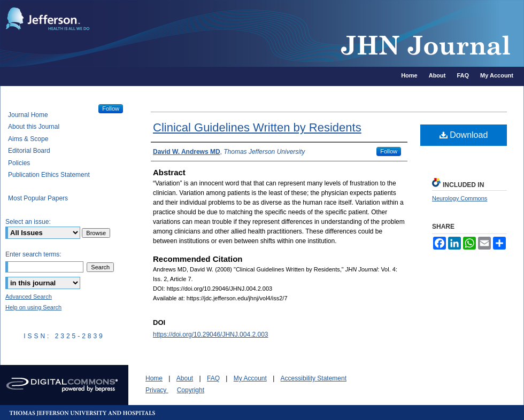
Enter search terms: (33, 254)
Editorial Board (29, 151)
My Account (250, 378)
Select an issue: (28, 222)
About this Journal (34, 127)
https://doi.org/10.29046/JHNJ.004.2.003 (210, 335)
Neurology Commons (460, 198)
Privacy (157, 390)
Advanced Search (29, 297)
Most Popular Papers (38, 198)
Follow (389, 151)
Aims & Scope (28, 139)
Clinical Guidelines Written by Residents (257, 127)
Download (464, 135)
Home (154, 378)
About (185, 378)
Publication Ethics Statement (49, 175)
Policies (19, 163)
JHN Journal (310, 33)
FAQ (213, 378)
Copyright (191, 390)
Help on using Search (33, 307)
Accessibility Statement (314, 378)
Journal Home (28, 115)
